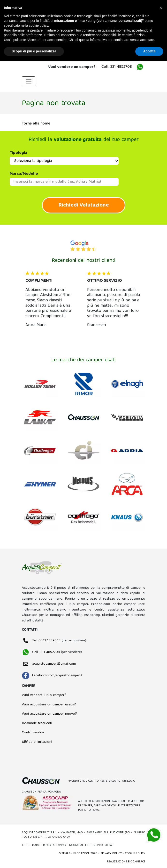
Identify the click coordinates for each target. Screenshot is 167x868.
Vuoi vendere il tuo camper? (44, 695)
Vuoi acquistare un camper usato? (49, 705)
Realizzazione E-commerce (126, 862)
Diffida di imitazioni (37, 742)
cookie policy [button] (39, 25)
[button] (31, 301)
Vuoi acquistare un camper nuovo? (49, 714)
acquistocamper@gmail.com (49, 664)
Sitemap (65, 854)
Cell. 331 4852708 (117, 67)
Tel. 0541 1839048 (41, 641)
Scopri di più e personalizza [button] (34, 51)
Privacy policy (111, 854)
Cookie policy (135, 854)
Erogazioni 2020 (85, 854)
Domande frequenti (37, 723)
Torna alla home (36, 124)
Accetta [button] (149, 51)
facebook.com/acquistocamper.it (52, 676)
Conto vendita (33, 733)
